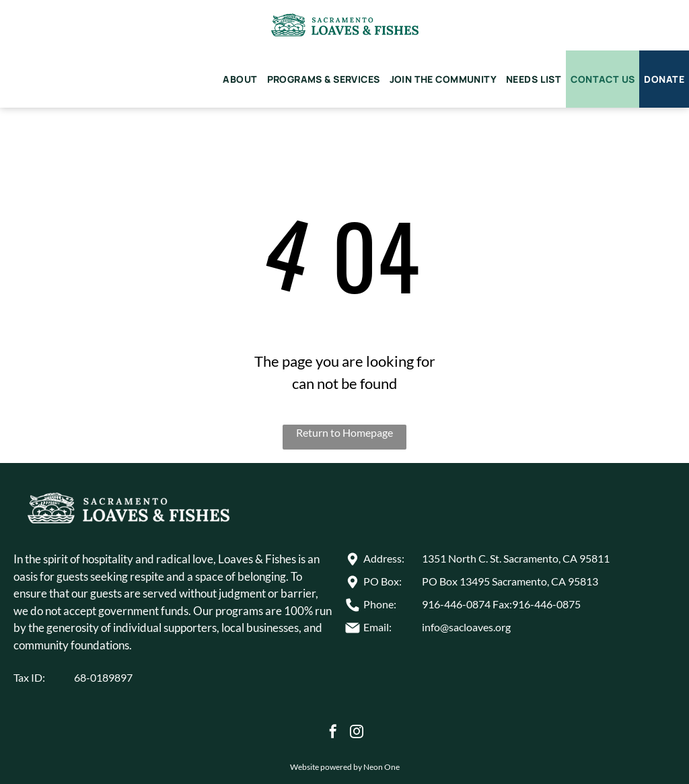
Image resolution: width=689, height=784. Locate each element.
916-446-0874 (456, 604)
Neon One (382, 767)
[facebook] (333, 733)
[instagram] (357, 733)
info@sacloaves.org (466, 627)
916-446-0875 (546, 604)
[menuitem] (240, 79)
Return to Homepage (344, 432)
